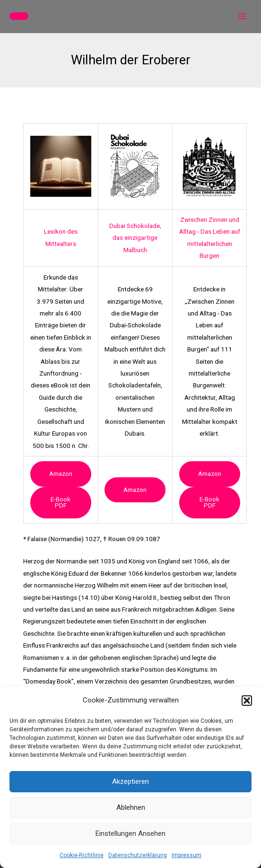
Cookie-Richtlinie (82, 855)
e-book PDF (61, 502)
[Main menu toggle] (242, 16)
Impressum (187, 855)
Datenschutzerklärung (138, 855)
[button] (247, 701)
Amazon (61, 473)
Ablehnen (131, 807)
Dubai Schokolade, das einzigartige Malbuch (135, 238)
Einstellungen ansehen (130, 833)
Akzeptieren (130, 781)
